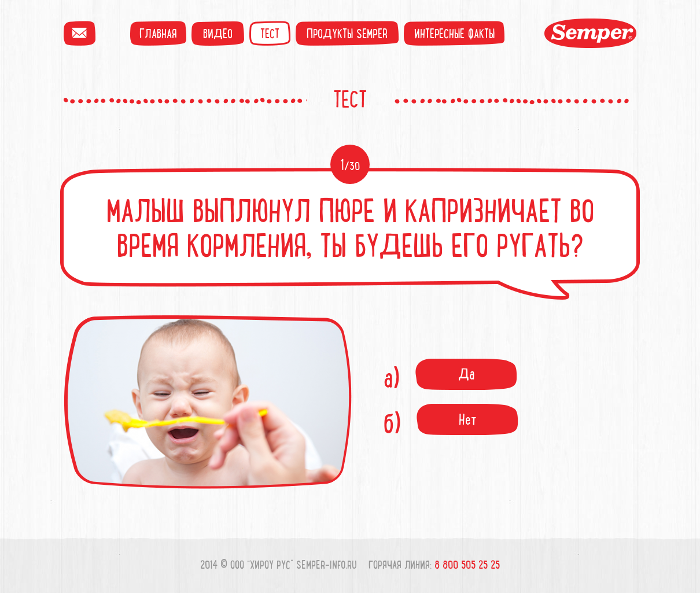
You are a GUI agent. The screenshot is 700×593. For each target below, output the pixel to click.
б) (451, 422)
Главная (158, 33)
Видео (218, 33)
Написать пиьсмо (80, 33)
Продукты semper (347, 33)
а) (450, 377)
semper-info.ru (327, 564)
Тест (270, 33)
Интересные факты (454, 33)
